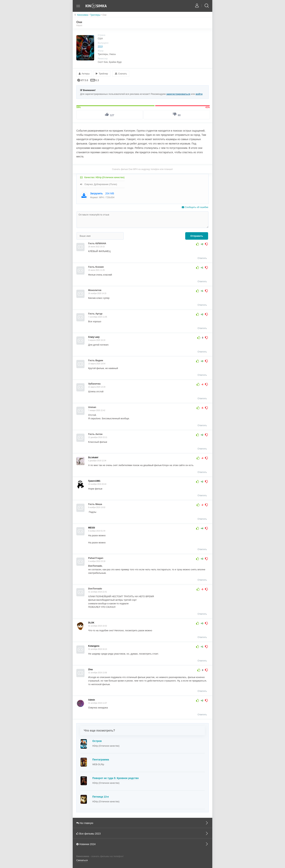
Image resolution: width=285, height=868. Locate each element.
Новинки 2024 (142, 843)
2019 (100, 46)
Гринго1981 (94, 480)
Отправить (197, 236)
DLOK (91, 622)
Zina (90, 669)
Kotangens (94, 646)
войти (199, 93)
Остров (97, 740)
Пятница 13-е (101, 796)
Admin (92, 699)
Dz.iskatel (93, 457)
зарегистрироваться (178, 93)
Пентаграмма (101, 759)
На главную (142, 822)
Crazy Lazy (94, 337)
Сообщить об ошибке (195, 207)
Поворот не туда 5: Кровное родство (116, 778)
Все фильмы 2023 (142, 833)
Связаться (82, 860)
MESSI (92, 527)
